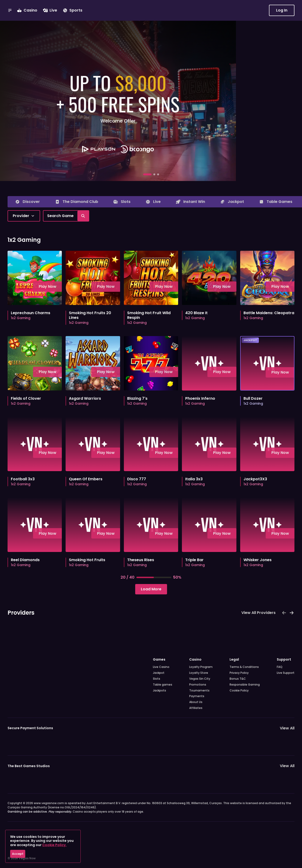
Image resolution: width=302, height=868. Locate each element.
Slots (157, 679)
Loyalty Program (201, 667)
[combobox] (24, 216)
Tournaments (199, 691)
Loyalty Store (199, 673)
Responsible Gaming (245, 685)
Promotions (198, 685)
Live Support (286, 673)
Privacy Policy (239, 673)
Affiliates (196, 708)
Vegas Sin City (200, 679)
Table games (163, 685)
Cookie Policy (239, 691)
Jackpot (159, 673)
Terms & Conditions (244, 667)
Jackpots (159, 691)
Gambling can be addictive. (40, 812)
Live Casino (161, 667)
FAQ (280, 667)
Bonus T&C (238, 679)
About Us (196, 702)
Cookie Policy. (54, 845)
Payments (197, 696)
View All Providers (258, 613)
